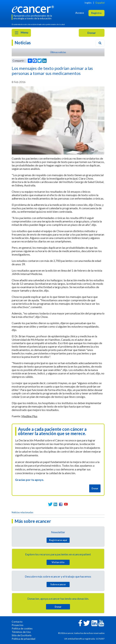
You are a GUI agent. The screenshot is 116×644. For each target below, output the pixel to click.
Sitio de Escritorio (22, 635)
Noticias (23, 43)
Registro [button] (96, 13)
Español (100, 3)
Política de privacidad (23, 639)
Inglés (88, 3)
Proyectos (18, 625)
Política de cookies (22, 628)
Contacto (17, 622)
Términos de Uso (21, 632)
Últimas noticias (58, 52)
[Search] (100, 43)
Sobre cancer (58, 584)
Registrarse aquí (58, 540)
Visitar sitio (58, 562)
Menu (21, 33)
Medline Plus (29, 416)
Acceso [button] (80, 13)
